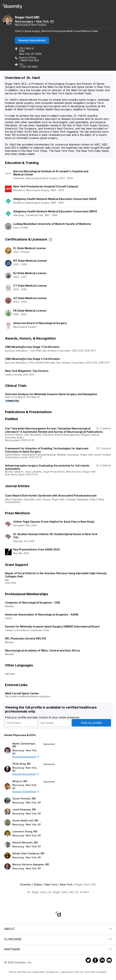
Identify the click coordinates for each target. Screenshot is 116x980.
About (58, 929)
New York (42, 21)
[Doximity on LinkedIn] (102, 961)
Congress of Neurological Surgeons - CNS (33, 603)
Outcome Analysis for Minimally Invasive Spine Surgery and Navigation (51, 394)
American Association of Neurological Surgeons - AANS (42, 614)
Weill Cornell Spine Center (22, 693)
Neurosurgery (24, 21)
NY (52, 21)
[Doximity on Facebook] (95, 961)
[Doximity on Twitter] (88, 961)
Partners (58, 949)
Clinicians (58, 939)
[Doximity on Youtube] (109, 961)
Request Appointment (32, 40)
